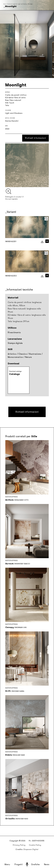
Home (5, 4)
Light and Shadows (23, 4)
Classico (23, 354)
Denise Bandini (12, 121)
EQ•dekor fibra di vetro (15, 98)
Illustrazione (35, 354)
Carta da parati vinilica (16, 95)
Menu (7, 865)
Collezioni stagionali (12, 4)
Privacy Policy (19, 845)
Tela (7, 105)
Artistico (12, 354)
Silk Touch (10, 103)
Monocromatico (15, 357)
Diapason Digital (31, 849)
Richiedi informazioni (35, 138)
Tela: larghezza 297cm (19, 321)
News (47, 865)
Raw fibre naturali (13, 100)
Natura (29, 357)
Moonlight (30, 4)
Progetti (19, 865)
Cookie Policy (35, 845)
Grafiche (35, 865)
